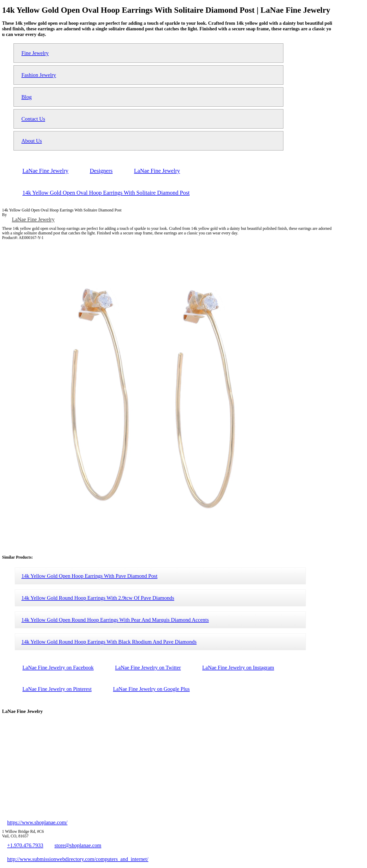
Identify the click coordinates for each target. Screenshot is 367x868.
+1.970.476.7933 (25, 845)
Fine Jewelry (35, 53)
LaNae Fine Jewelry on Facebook (58, 667)
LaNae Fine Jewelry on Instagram (238, 667)
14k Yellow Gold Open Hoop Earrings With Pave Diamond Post (89, 576)
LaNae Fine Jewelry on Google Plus (151, 689)
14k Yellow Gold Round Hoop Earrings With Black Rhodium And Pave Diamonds (109, 642)
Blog (27, 97)
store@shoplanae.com (78, 845)
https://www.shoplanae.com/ (37, 822)
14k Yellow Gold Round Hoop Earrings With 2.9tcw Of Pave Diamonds (98, 598)
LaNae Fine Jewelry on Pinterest (57, 689)
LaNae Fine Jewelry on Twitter (148, 667)
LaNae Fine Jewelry (33, 219)
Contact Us (33, 119)
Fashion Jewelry (39, 75)
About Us (32, 141)
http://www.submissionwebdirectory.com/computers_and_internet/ (78, 859)
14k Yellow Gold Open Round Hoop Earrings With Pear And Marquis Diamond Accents (115, 620)
